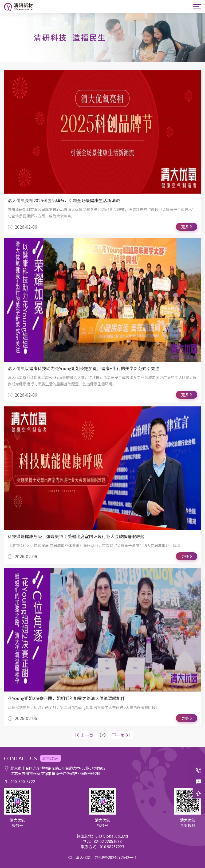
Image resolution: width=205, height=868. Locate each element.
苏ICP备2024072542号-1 (116, 857)
